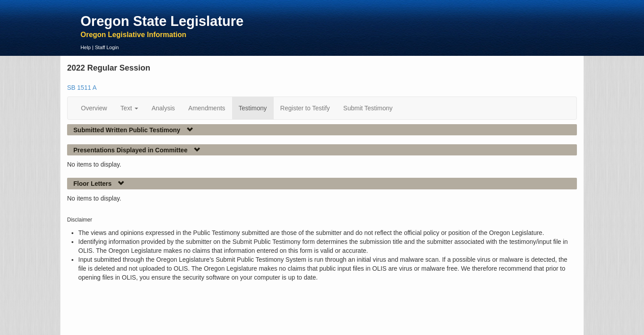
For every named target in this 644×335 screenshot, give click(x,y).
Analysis (163, 108)
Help (86, 47)
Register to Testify (305, 108)
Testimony (253, 108)
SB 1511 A (82, 88)
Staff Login (107, 47)
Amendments (207, 108)
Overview (94, 108)
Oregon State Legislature (162, 21)
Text (129, 108)
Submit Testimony (368, 108)
